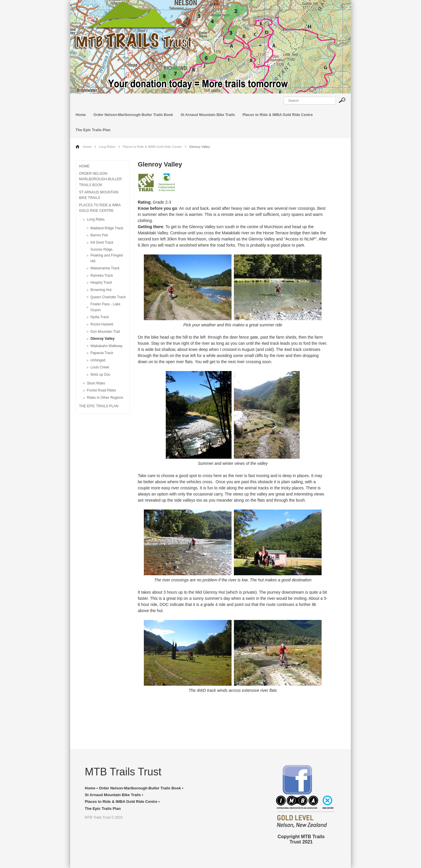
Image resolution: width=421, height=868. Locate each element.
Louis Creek (100, 367)
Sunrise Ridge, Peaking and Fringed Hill (107, 255)
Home (81, 115)
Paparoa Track (102, 353)
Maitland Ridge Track (107, 228)
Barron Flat (99, 235)
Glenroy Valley (102, 339)
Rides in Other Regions (105, 398)
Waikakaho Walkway (106, 346)
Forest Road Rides (101, 390)
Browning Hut (101, 290)
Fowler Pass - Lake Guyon (105, 307)
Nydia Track (100, 317)
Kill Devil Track (102, 242)
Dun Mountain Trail (105, 332)
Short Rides (96, 383)
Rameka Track (102, 276)
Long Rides (107, 147)
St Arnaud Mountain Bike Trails (208, 115)
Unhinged (98, 360)
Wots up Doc (100, 375)
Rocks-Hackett (102, 324)
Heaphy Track (101, 283)
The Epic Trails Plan (93, 130)
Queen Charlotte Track (108, 297)
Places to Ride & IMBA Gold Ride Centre (277, 115)
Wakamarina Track (105, 268)
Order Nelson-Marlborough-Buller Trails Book (133, 115)
